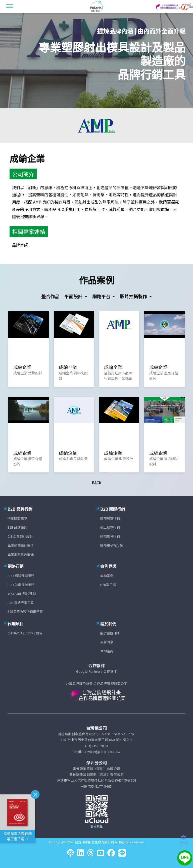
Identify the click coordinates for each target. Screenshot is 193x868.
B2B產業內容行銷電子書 (25, 611)
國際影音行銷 (110, 536)
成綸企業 (27, 158)
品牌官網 (20, 245)
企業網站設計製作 (21, 545)
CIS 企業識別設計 (20, 536)
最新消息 (107, 642)
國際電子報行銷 (112, 545)
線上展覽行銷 (110, 527)
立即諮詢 (107, 651)
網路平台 (102, 296)
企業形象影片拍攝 (21, 554)
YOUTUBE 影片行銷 (22, 593)
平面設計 (74, 296)
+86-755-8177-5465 (96, 786)
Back (96, 483)
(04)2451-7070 (96, 746)
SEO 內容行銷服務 (21, 585)
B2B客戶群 (108, 585)
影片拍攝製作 (134, 296)
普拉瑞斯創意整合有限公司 (94, 842)
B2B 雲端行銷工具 (21, 603)
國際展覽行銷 (110, 518)
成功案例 (107, 576)
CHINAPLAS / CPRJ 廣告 (25, 633)
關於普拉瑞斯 (110, 633)
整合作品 (50, 296)
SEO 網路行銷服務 (21, 576)
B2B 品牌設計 (17, 527)
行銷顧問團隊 (17, 518)
